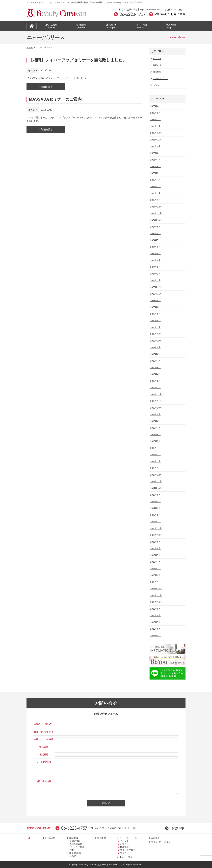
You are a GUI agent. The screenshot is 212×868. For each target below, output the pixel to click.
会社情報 (139, 838)
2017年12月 (156, 475)
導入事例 (92, 838)
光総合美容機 (68, 844)
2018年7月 (155, 428)
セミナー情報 (113, 857)
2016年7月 (155, 555)
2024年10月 (156, 220)
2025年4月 (155, 180)
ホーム (30, 47)
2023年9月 (155, 301)
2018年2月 (155, 461)
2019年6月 (155, 368)
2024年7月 (155, 240)
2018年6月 (155, 435)
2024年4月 (155, 260)
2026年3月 (155, 113)
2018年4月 (155, 448)
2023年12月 (156, 287)
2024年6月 (155, 247)
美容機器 (64, 838)
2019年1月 (155, 388)
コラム (154, 85)
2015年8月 (155, 615)
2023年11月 (156, 294)
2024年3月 (155, 267)
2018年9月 (155, 414)
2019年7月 (155, 361)
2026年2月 (155, 120)
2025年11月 (156, 140)
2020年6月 (155, 314)
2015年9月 (155, 609)
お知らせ (155, 65)
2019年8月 (155, 354)
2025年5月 (155, 173)
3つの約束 (44, 838)
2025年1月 (155, 200)
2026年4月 (155, 106)
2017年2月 (155, 515)
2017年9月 (155, 495)
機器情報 (155, 72)
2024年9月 (155, 227)
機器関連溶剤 (68, 853)
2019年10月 (156, 341)
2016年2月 (155, 575)
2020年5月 (155, 321)
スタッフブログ (159, 79)
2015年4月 (155, 636)
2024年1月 (155, 280)
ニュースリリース (116, 838)
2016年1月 (155, 582)
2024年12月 (156, 207)
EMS (64, 850)
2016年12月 (156, 528)
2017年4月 (155, 502)
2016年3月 (155, 569)
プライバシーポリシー (146, 842)
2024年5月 (155, 254)
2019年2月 (155, 381)
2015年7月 (155, 622)
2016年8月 (155, 548)
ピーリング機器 (69, 847)
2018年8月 (155, 421)
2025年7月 (155, 160)
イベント (155, 58)
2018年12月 (156, 394)
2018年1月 (155, 468)
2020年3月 (155, 327)
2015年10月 (156, 602)
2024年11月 (156, 213)
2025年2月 (155, 193)
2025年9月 (155, 146)
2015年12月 (156, 589)
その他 (65, 856)
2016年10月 (156, 535)
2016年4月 (155, 562)
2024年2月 (155, 274)
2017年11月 (156, 481)
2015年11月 (156, 595)
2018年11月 (156, 401)
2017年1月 (155, 522)
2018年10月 (156, 408)
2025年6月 (155, 167)
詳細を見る (46, 87)
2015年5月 (155, 629)
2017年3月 (155, 508)
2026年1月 (155, 126)
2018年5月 (155, 441)
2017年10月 (156, 488)
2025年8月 (155, 153)
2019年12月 (156, 334)
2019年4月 (155, 374)
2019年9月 (155, 347)
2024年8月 (155, 234)
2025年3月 (155, 187)
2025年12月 (156, 133)
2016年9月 (155, 542)
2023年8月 (155, 307)
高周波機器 (67, 841)
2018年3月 (155, 455)
